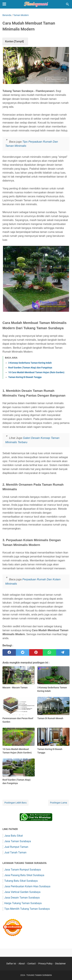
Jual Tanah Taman (15, 852)
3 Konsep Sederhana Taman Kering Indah (30, 363)
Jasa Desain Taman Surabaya (22, 898)
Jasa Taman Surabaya (18, 841)
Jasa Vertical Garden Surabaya (22, 892)
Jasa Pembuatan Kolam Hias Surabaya (27, 886)
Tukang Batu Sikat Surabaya (21, 881)
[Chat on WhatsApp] (36, 820)
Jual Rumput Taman (16, 847)
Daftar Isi (11, 964)
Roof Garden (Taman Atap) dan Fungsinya (30, 368)
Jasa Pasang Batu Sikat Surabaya (24, 875)
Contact (32, 964)
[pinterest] (36, 652)
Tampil (19, 41)
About (22, 964)
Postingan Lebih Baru (16, 803)
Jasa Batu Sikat (14, 836)
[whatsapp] (49, 652)
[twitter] (23, 652)
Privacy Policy (45, 964)
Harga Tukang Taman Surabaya (23, 903)
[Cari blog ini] (68, 4)
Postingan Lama (59, 803)
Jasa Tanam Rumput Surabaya (23, 870)
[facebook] (9, 652)
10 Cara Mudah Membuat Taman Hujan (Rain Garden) (36, 372)
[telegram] (63, 652)
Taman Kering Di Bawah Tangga (25, 377)
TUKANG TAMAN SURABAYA (39, 975)
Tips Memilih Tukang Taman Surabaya (27, 909)
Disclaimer (60, 964)
